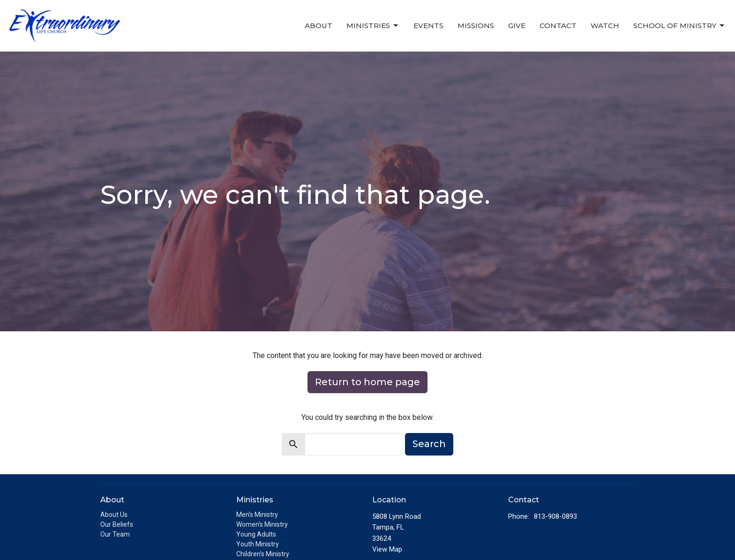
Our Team (115, 534)
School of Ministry (679, 26)
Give (517, 26)
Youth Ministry (258, 544)
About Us (114, 515)
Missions (476, 26)
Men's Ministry (257, 515)
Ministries (373, 26)
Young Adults (256, 534)
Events (428, 26)
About (319, 26)
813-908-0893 (555, 516)
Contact (558, 26)
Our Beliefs (117, 524)
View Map (387, 549)
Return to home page (367, 382)
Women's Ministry (262, 524)
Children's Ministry (263, 554)
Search (429, 444)
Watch (605, 26)
